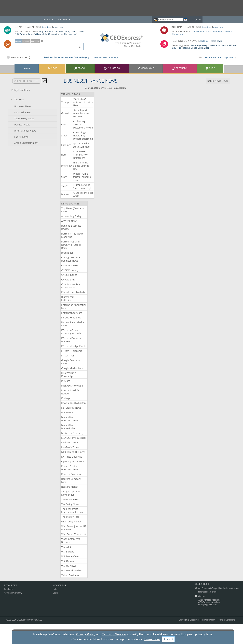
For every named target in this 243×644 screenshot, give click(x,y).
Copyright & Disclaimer (189, 620)
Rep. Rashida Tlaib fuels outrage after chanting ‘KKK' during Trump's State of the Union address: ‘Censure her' (50, 33)
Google (18, 41)
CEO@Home (146, 68)
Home (27, 69)
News (52, 68)
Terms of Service (114, 634)
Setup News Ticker (218, 81)
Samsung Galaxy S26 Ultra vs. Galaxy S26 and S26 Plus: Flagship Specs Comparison (204, 47)
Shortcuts (63, 20)
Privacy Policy (208, 620)
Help (55, 589)
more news (59, 27)
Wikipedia (35, 41)
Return (122, 88)
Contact (202, 596)
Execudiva (180, 68)
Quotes (47, 20)
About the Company (13, 593)
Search (80, 68)
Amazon (26, 41)
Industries (112, 68)
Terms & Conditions (226, 620)
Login (195, 20)
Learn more (152, 639)
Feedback (9, 589)
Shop (210, 68)
